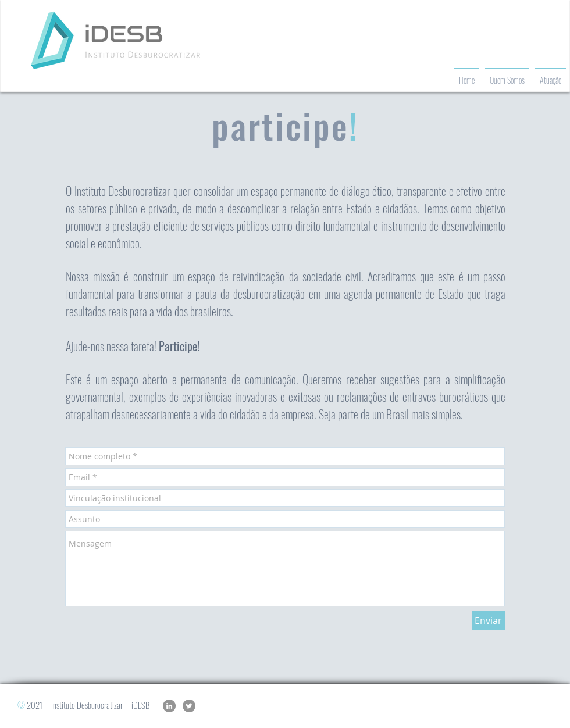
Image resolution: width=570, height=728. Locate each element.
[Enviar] (488, 620)
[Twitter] (189, 706)
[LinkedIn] (169, 706)
